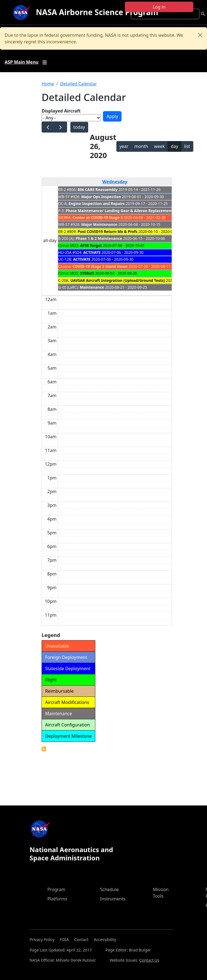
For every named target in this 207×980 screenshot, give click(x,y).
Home (48, 84)
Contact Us (149, 960)
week (159, 146)
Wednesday (115, 182)
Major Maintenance (99, 224)
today (79, 127)
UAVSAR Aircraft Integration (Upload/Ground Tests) (118, 280)
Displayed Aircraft (61, 111)
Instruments (113, 899)
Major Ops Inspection (101, 197)
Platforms (57, 899)
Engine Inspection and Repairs (97, 203)
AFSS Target (91, 245)
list (187, 146)
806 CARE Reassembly (98, 189)
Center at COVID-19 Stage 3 (98, 217)
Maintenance (92, 287)
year (124, 146)
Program (56, 889)
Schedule (110, 889)
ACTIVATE (92, 252)
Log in (159, 7)
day (175, 146)
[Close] (200, 35)
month (141, 146)
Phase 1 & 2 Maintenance (99, 238)
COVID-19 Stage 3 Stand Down (100, 266)
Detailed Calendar (78, 84)
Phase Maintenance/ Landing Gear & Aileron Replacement (119, 211)
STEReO (87, 273)
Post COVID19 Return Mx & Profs (108, 231)
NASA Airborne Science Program (97, 12)
